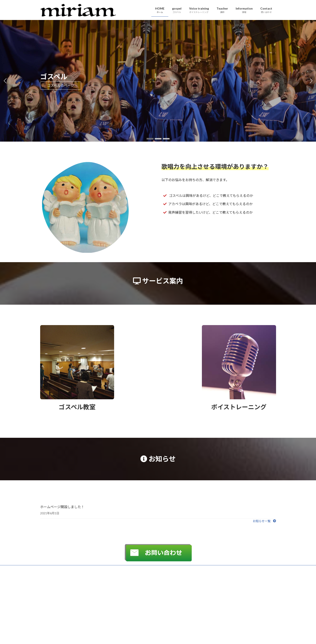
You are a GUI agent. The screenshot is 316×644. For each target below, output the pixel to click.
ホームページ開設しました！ (62, 507)
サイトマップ (86, 569)
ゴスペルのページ (61, 85)
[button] (150, 139)
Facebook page (239, 599)
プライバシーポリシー (57, 569)
